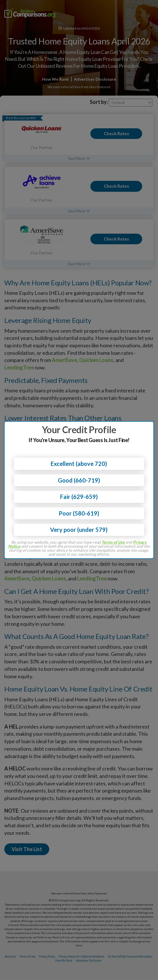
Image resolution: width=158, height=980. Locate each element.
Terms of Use (113, 542)
